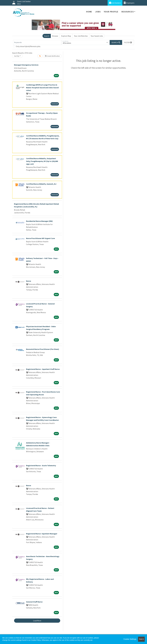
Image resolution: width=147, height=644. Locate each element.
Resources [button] (128, 12)
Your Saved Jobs (97, 36)
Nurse (29, 281)
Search (47, 36)
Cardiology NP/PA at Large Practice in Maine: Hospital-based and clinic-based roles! (42, 88)
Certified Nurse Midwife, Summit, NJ (41, 184)
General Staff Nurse (34, 602)
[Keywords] (37, 42)
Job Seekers (115, 3)
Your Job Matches (81, 36)
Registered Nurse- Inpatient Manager (42, 534)
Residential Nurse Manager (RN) (39, 221)
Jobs (98, 12)
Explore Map (66, 36)
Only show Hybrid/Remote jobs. (28, 46)
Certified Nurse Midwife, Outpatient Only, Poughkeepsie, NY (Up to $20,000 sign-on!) (42, 161)
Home (89, 12)
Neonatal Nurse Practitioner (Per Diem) (43, 349)
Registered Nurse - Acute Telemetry (41, 465)
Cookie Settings (130, 639)
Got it (141, 639)
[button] (128, 42)
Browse (55, 36)
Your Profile (111, 12)
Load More (37, 621)
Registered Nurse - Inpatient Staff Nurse (43, 369)
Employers (129, 3)
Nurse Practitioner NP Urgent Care (40, 238)
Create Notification (52, 56)
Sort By (17, 56)
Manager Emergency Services (26, 65)
